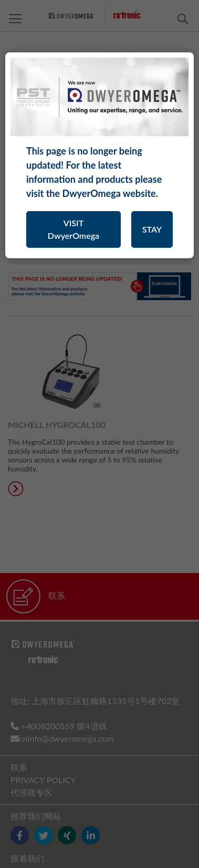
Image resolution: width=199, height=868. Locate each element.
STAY (152, 229)
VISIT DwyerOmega (74, 229)
